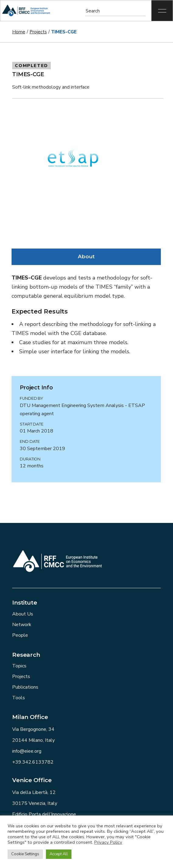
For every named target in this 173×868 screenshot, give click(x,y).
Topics (19, 666)
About (86, 256)
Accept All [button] (59, 854)
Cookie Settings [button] (25, 854)
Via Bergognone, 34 (33, 729)
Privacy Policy (108, 842)
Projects (21, 676)
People (20, 635)
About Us (23, 614)
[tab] (86, 257)
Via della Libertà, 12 (34, 792)
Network (22, 625)
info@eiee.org (27, 751)
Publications (25, 687)
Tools (19, 698)
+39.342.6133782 (33, 762)
